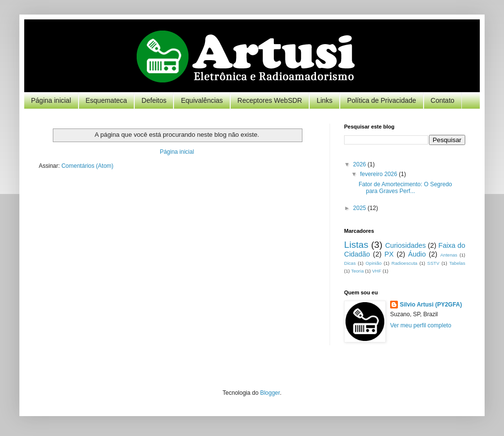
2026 (361, 164)
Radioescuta (404, 263)
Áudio (417, 254)
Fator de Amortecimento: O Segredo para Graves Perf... (405, 188)
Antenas (449, 255)
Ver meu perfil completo (421, 325)
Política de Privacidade (381, 100)
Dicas (350, 263)
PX (389, 254)
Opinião (373, 263)
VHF (377, 271)
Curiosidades (406, 245)
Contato (443, 100)
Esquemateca (107, 100)
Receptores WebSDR (270, 100)
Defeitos (154, 100)
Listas (356, 245)
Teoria (357, 271)
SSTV (433, 263)
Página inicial (51, 100)
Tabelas (457, 263)
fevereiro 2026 (379, 174)
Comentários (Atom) (87, 166)
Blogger (270, 393)
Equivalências (202, 100)
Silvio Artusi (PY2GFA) (431, 305)
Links (324, 100)
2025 (361, 208)
